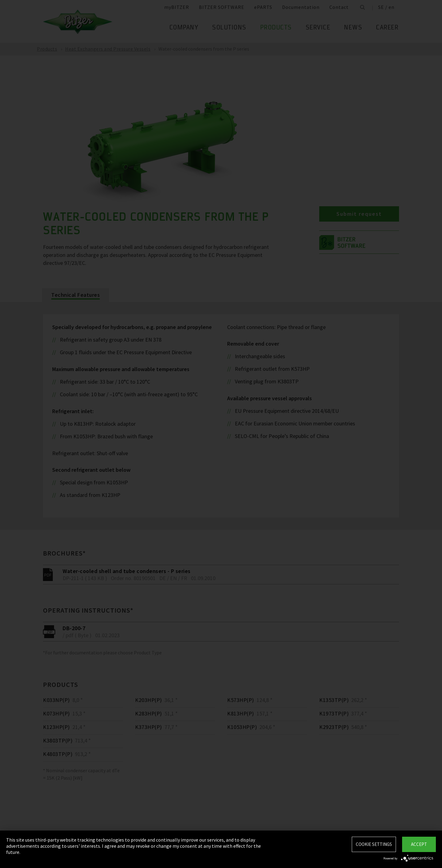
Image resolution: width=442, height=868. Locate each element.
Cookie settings (374, 844)
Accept (419, 844)
